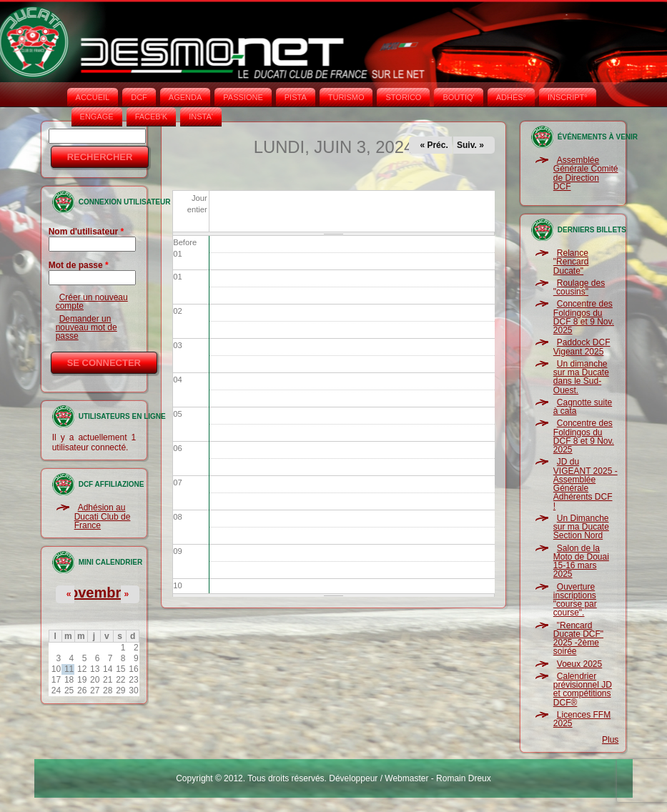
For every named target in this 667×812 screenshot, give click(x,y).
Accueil (93, 97)
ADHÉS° (511, 97)
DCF (139, 97)
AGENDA (185, 97)
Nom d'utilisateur (87, 232)
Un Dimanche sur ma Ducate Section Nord (581, 527)
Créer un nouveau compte (92, 302)
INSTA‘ (201, 117)
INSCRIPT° (568, 97)
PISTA (296, 97)
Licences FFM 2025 (582, 719)
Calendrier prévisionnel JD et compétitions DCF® (583, 689)
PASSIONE (243, 97)
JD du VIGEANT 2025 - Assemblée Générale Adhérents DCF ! (586, 484)
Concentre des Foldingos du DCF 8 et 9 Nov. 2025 (584, 317)
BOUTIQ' (458, 97)
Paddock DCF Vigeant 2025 (582, 347)
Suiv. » (470, 145)
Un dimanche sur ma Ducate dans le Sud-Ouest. (581, 377)
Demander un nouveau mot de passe (87, 328)
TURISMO (346, 97)
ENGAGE (97, 117)
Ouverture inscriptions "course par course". (575, 600)
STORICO (403, 97)
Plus (610, 740)
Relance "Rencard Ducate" (571, 262)
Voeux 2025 (579, 664)
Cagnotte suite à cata (583, 407)
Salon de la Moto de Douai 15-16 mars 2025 (581, 561)
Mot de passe (79, 265)
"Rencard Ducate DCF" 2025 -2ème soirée (578, 639)
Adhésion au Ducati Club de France (103, 516)
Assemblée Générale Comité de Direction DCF (586, 173)
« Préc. (434, 145)
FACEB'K (152, 117)
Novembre (94, 593)
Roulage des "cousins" (579, 287)
